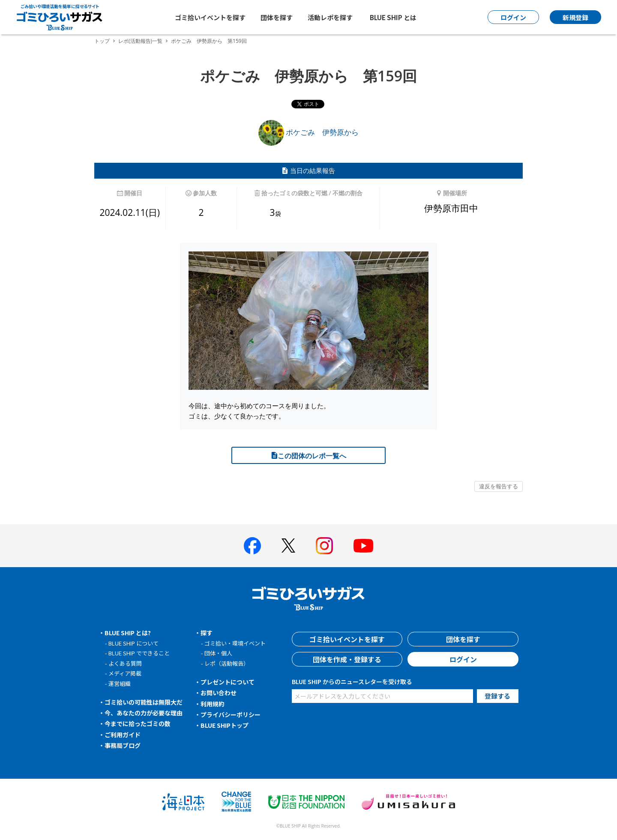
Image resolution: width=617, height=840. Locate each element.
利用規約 (213, 704)
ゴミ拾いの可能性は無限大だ (144, 702)
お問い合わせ (219, 693)
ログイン (463, 659)
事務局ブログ (123, 745)
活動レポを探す (330, 17)
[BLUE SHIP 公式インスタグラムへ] (324, 546)
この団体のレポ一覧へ (308, 456)
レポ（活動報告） (227, 663)
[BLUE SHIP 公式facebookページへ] (252, 546)
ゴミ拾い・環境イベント (235, 643)
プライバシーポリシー (231, 714)
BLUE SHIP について (133, 643)
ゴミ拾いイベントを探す (210, 17)
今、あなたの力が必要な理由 (144, 713)
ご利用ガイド (123, 735)
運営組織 (120, 683)
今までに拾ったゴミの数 (138, 723)
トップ (102, 41)
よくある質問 (125, 663)
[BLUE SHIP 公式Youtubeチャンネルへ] (363, 546)
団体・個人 (218, 653)
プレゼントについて (228, 682)
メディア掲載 (125, 673)
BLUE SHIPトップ (225, 725)
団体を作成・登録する (347, 659)
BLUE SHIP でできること (139, 653)
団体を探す (277, 17)
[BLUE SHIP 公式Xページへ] (288, 546)
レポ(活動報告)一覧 (140, 41)
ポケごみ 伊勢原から (308, 132)
